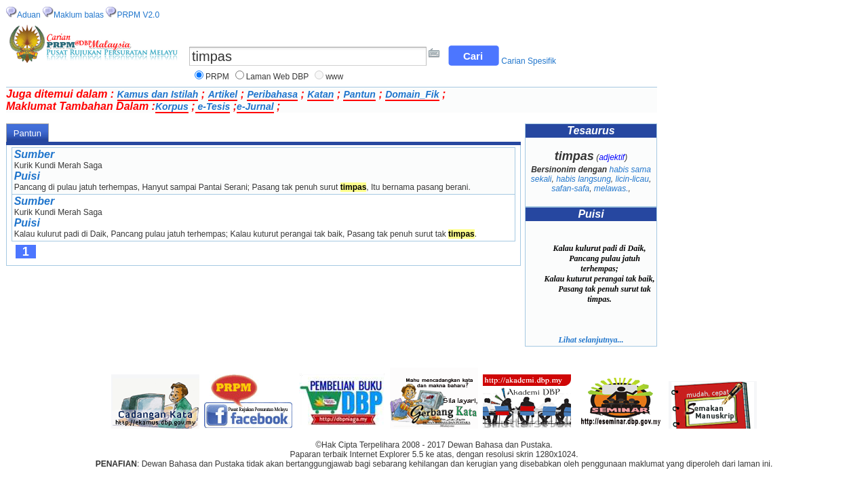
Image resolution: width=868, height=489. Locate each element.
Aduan (29, 15)
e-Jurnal (255, 106)
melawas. (611, 189)
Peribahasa (272, 94)
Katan (320, 94)
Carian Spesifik (529, 61)
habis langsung (584, 179)
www (334, 77)
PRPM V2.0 (138, 15)
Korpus (172, 106)
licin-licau (632, 179)
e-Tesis (213, 106)
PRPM (217, 77)
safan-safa (570, 189)
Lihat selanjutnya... (591, 340)
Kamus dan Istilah (158, 94)
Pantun (359, 94)
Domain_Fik (412, 94)
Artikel (223, 94)
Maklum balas (79, 15)
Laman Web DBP (278, 77)
